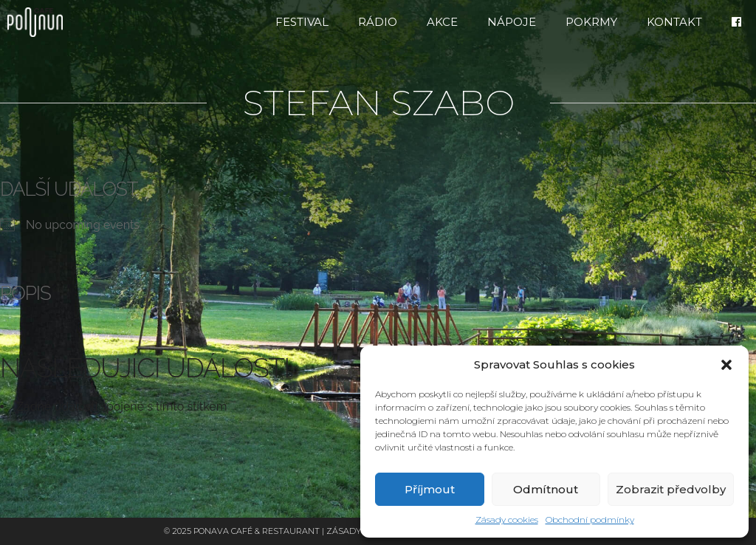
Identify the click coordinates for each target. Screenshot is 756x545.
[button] (726, 365)
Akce (442, 22)
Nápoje (512, 22)
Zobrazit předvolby (671, 489)
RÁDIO (378, 22)
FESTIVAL (302, 22)
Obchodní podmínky (590, 520)
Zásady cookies (507, 520)
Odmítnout (546, 489)
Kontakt (674, 22)
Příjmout (430, 489)
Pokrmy (591, 22)
